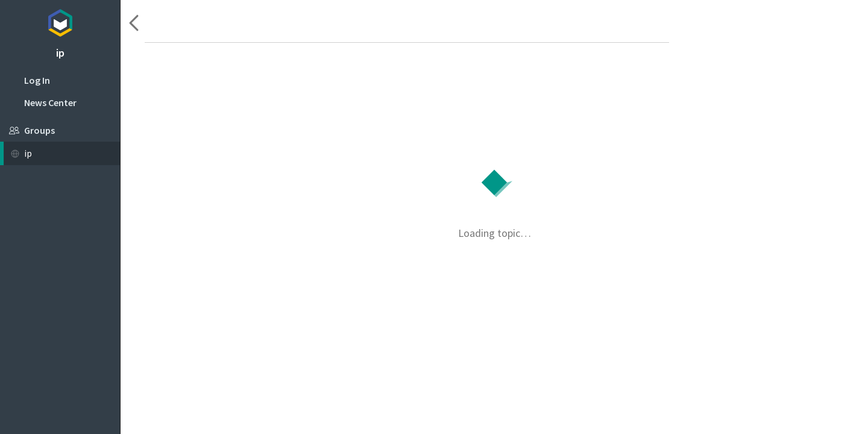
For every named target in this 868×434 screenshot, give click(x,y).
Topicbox (60, 21)
